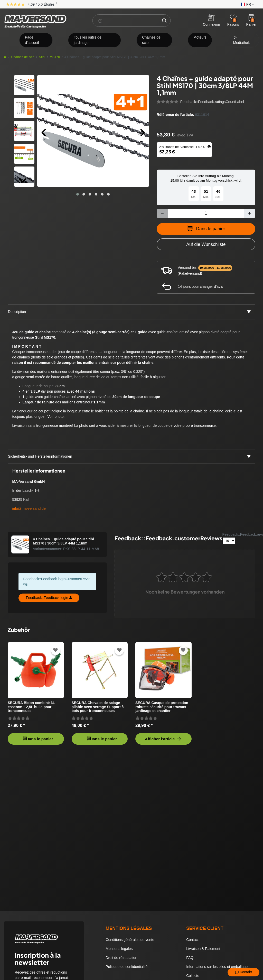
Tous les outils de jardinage (87, 40)
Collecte (193, 976)
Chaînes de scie (151, 40)
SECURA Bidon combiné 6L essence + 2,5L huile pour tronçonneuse (31, 707)
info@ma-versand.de (29, 509)
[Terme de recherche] (126, 21)
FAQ (190, 958)
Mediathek (242, 40)
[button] (246, 4)
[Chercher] (164, 21)
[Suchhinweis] (100, 21)
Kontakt (243, 972)
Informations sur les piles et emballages (218, 967)
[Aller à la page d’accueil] (5, 57)
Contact (192, 940)
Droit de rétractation (121, 958)
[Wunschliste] (233, 17)
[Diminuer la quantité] (162, 213)
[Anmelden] (212, 21)
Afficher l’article (163, 739)
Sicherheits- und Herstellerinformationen (40, 456)
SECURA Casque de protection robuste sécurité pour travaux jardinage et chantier (162, 707)
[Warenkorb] (251, 17)
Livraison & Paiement (203, 949)
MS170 (55, 57)
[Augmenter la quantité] (250, 213)
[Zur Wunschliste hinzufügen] (206, 244)
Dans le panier (206, 228)
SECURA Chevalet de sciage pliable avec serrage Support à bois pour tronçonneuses (98, 707)
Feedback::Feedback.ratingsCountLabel (212, 102)
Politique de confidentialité (126, 967)
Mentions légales (119, 949)
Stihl (42, 57)
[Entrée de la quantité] (206, 213)
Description (17, 312)
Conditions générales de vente (130, 940)
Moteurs (200, 37)
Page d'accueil (32, 40)
